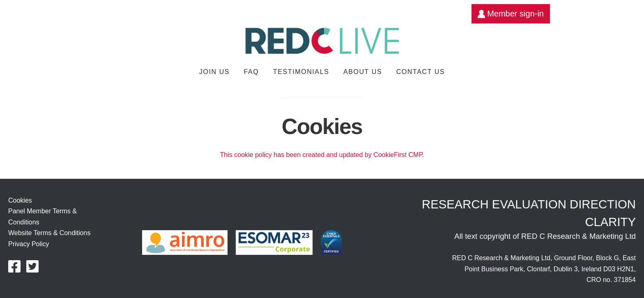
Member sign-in (511, 14)
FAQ (252, 72)
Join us (214, 72)
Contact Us (421, 72)
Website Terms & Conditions (49, 233)
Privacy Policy (29, 244)
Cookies (20, 200)
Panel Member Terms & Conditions (43, 217)
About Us (363, 72)
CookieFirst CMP (398, 155)
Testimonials (301, 72)
